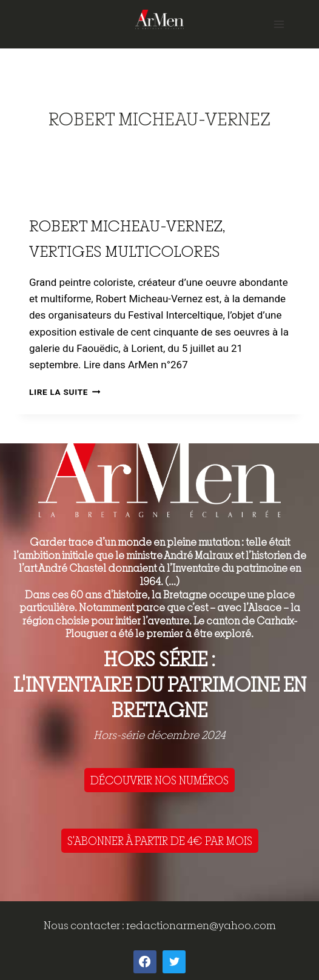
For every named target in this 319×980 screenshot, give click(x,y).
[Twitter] (174, 962)
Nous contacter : (85, 925)
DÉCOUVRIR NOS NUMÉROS (159, 780)
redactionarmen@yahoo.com (201, 925)
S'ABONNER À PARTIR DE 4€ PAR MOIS (160, 841)
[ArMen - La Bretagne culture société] (159, 19)
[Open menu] (279, 24)
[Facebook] (145, 962)
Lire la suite (65, 392)
